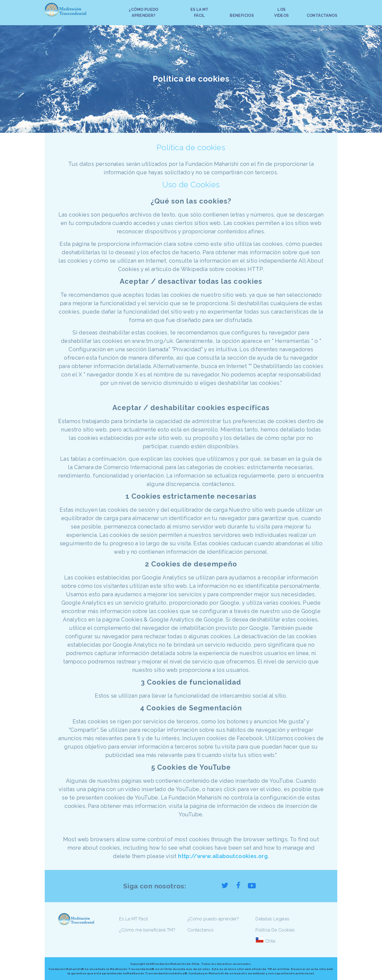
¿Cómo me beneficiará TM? (147, 930)
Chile (270, 941)
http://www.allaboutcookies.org (223, 856)
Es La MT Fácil (134, 919)
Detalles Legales (272, 919)
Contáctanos (200, 930)
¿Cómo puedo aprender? (213, 919)
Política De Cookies (275, 930)
